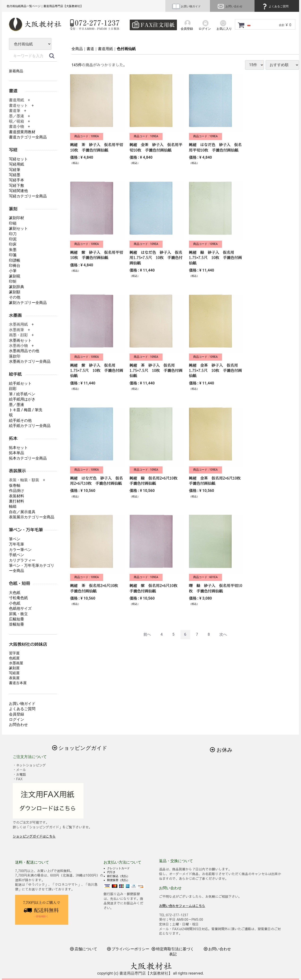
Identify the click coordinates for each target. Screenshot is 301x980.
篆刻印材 (17, 218)
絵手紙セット (20, 383)
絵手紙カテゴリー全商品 (30, 426)
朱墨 (13, 250)
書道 (90, 49)
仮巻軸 (15, 485)
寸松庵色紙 (18, 598)
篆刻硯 (15, 276)
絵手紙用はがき (22, 399)
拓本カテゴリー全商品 (28, 458)
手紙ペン (17, 555)
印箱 (13, 223)
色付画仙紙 (126, 49)
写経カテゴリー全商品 (28, 196)
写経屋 (14, 673)
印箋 (13, 255)
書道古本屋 (18, 683)
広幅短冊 (17, 619)
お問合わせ (18, 725)
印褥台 (15, 266)
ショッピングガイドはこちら (34, 836)
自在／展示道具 (22, 512)
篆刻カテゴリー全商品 (28, 303)
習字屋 (14, 653)
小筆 (13, 271)
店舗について (84, 949)
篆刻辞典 (17, 287)
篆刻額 (15, 292)
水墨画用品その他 (24, 351)
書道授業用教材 (22, 132)
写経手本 (17, 180)
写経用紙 (17, 164)
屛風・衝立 (18, 614)
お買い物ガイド (186, 6)
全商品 (77, 49)
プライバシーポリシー (128, 949)
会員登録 (17, 714)
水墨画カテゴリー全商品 (30, 361)
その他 (15, 297)
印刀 (13, 234)
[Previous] (147, 635)
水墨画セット (20, 340)
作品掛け (17, 491)
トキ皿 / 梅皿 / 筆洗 (26, 410)
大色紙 (15, 593)
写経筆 (15, 170)
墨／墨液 (17, 405)
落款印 (15, 356)
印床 (13, 244)
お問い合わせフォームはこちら (182, 905)
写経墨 (15, 175)
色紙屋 (14, 658)
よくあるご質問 (275, 6)
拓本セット (18, 448)
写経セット (18, 159)
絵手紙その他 (20, 420)
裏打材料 (17, 501)
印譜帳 (15, 260)
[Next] (223, 635)
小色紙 (15, 603)
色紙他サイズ (20, 608)
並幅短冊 (17, 624)
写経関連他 (18, 191)
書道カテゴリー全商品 (28, 137)
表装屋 (14, 678)
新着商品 (16, 71)
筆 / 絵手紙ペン (22, 394)
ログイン (17, 719)
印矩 (13, 281)
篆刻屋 (14, 668)
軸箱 (13, 506)
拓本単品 (17, 453)
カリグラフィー (22, 560)
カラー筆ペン (20, 550)
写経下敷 (17, 185)
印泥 (13, 239)
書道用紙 (105, 49)
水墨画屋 (16, 663)
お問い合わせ (230, 6)
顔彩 (13, 389)
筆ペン (15, 539)
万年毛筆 (17, 544)
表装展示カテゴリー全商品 (32, 517)
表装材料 (17, 496)
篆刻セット (18, 228)
